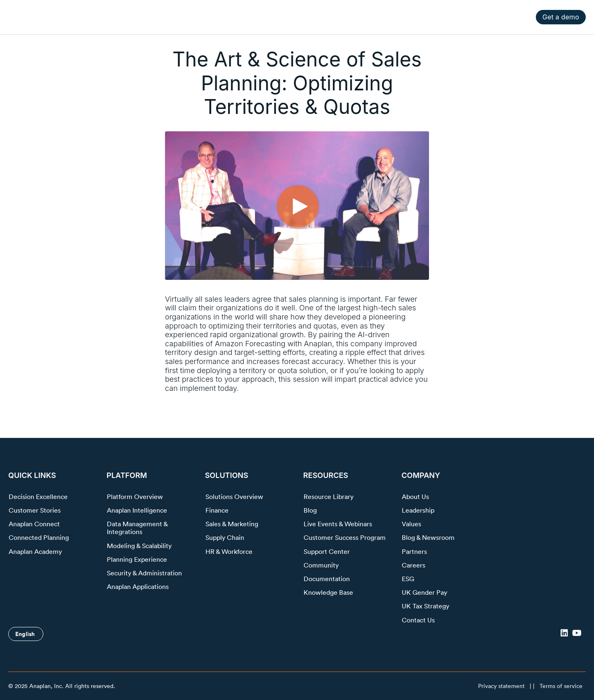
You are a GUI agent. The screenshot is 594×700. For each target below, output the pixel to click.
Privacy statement (501, 686)
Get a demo (561, 17)
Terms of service (561, 686)
